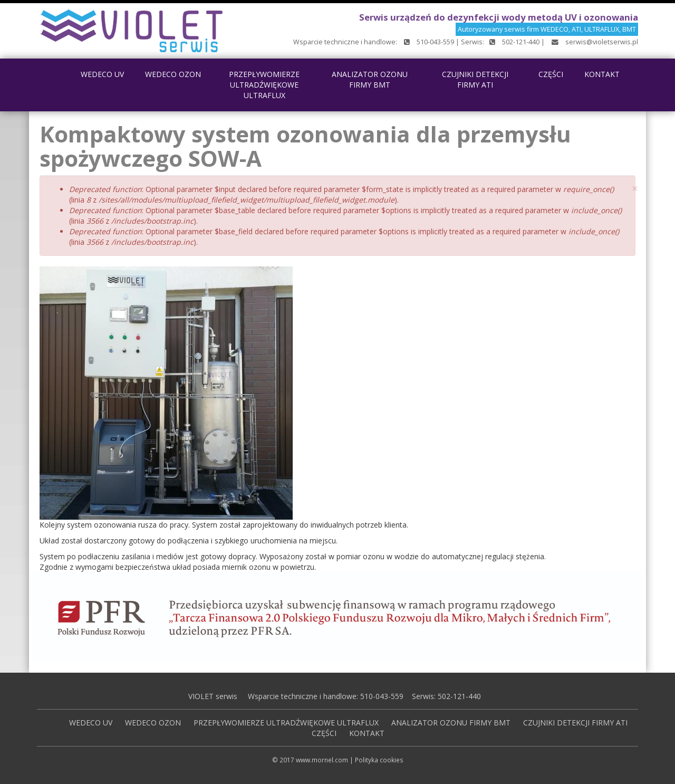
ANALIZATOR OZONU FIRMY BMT (370, 79)
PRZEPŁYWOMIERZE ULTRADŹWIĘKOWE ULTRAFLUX (264, 85)
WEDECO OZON (173, 74)
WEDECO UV (102, 74)
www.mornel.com (322, 760)
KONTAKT (602, 74)
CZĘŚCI (551, 74)
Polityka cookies (379, 760)
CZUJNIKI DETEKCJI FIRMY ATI (475, 79)
